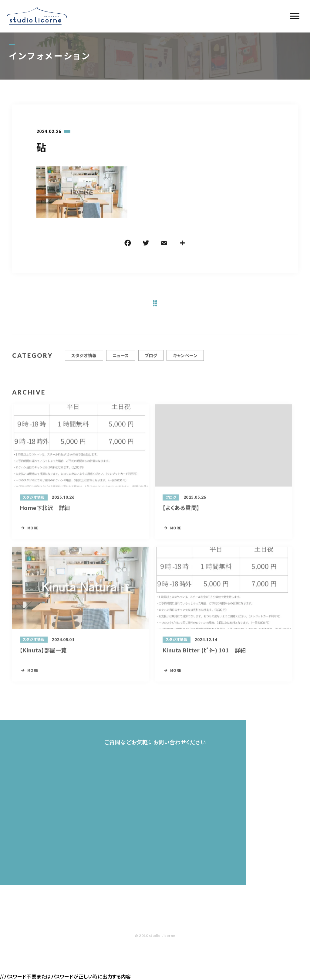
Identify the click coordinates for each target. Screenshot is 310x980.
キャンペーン (185, 358)
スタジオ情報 (84, 358)
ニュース (121, 358)
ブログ (151, 358)
